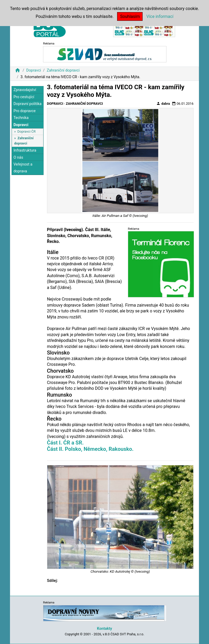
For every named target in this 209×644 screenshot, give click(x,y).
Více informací (160, 16)
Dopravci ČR (26, 131)
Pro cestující (24, 97)
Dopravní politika (27, 104)
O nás (18, 158)
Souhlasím (130, 16)
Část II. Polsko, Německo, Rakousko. (90, 449)
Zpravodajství (25, 90)
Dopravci (34, 70)
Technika (21, 118)
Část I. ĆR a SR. (65, 443)
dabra (163, 103)
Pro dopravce (24, 111)
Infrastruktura (25, 150)
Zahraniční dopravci (63, 70)
